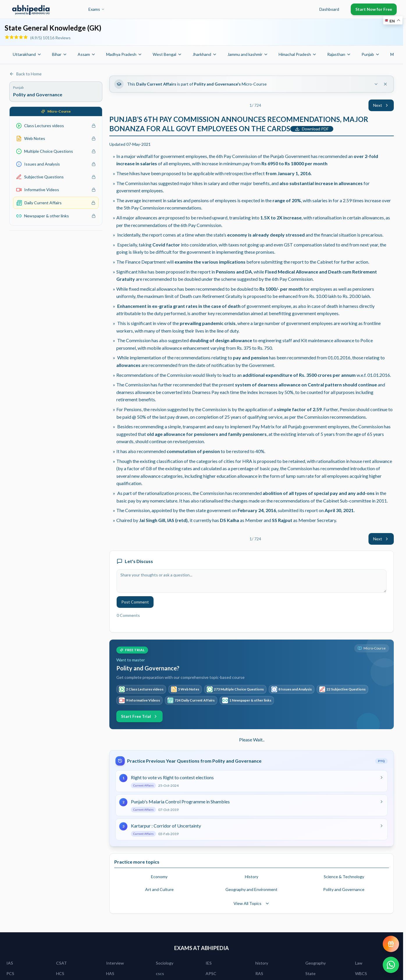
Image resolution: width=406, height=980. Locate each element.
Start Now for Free (374, 9)
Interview (115, 963)
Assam (87, 54)
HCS (60, 973)
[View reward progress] (391, 944)
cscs (160, 973)
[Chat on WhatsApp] (391, 965)
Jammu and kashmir (248, 54)
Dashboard (329, 9)
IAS (10, 963)
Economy (159, 877)
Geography (316, 963)
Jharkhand (205, 54)
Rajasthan (339, 54)
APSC (211, 973)
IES (209, 963)
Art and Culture (159, 889)
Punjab (371, 54)
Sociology (165, 963)
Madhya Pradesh (124, 54)
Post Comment (135, 602)
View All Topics (252, 903)
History (252, 877)
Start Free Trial (139, 716)
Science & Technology (344, 877)
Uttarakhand (27, 54)
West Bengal (167, 54)
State (310, 973)
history (262, 963)
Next (381, 105)
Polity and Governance (344, 889)
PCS (10, 973)
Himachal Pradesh (298, 54)
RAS (259, 973)
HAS (110, 973)
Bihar (60, 54)
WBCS (361, 973)
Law (359, 963)
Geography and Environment (251, 889)
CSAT (62, 963)
